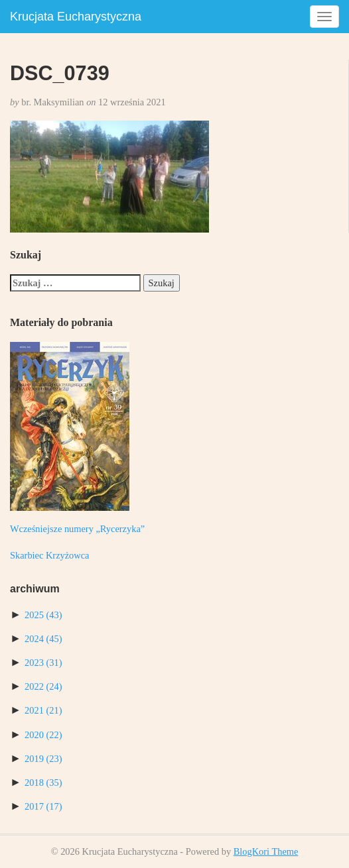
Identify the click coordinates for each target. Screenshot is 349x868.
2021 (43, 710)
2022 (43, 686)
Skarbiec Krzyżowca (49, 555)
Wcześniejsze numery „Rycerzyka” (77, 529)
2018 (43, 783)
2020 (43, 735)
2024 (43, 639)
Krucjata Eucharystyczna (76, 17)
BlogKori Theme (266, 851)
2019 (43, 759)
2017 (43, 806)
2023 (43, 663)
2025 (43, 615)
